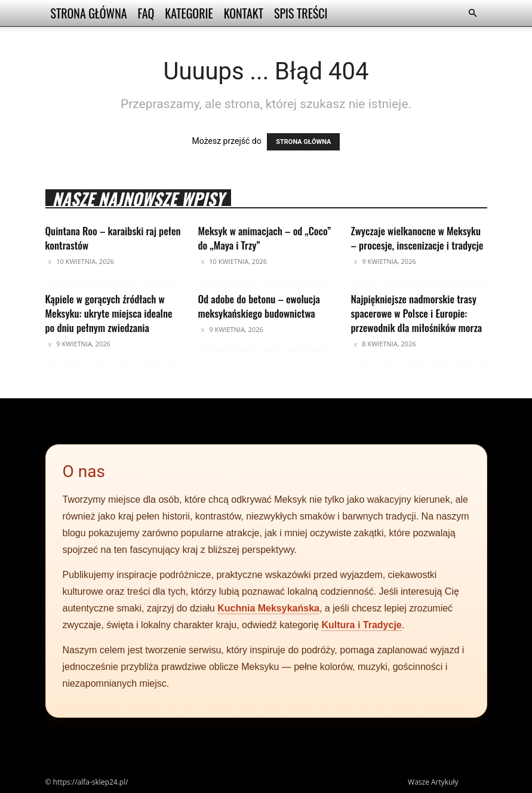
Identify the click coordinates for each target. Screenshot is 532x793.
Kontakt (244, 13)
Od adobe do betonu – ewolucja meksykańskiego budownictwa (259, 306)
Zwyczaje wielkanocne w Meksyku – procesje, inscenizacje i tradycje (417, 238)
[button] (473, 13)
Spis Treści (301, 13)
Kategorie (189, 13)
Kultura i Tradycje (361, 625)
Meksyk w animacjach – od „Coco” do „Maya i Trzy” (265, 238)
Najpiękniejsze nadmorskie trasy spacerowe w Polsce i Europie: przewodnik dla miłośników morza (417, 313)
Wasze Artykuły (433, 782)
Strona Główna (89, 13)
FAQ (146, 13)
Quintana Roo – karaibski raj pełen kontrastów (113, 238)
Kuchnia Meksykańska (268, 608)
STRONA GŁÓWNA (303, 142)
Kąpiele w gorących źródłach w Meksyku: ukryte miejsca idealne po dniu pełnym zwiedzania (109, 313)
